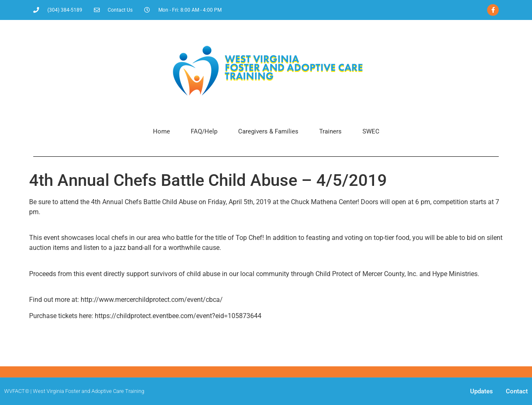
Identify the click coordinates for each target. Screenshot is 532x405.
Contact (517, 391)
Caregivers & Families (268, 131)
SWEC (371, 131)
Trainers (330, 131)
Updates (482, 391)
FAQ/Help (204, 131)
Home (161, 131)
